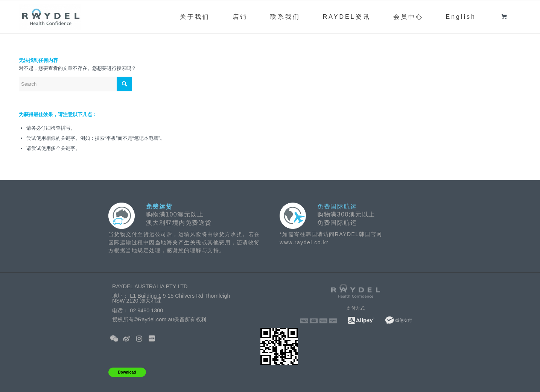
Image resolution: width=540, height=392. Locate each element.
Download (127, 372)
